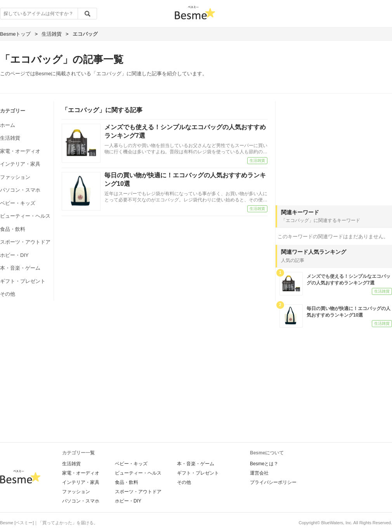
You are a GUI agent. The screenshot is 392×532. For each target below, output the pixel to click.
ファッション (15, 177)
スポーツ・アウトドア (25, 242)
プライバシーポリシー (273, 482)
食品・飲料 (13, 229)
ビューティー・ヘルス (25, 216)
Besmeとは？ (264, 464)
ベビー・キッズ (18, 203)
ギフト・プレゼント (23, 281)
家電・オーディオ (20, 151)
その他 (8, 294)
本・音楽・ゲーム (20, 268)
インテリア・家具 (20, 164)
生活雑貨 (10, 138)
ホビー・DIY (14, 255)
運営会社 (259, 473)
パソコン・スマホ (20, 190)
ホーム (8, 125)
